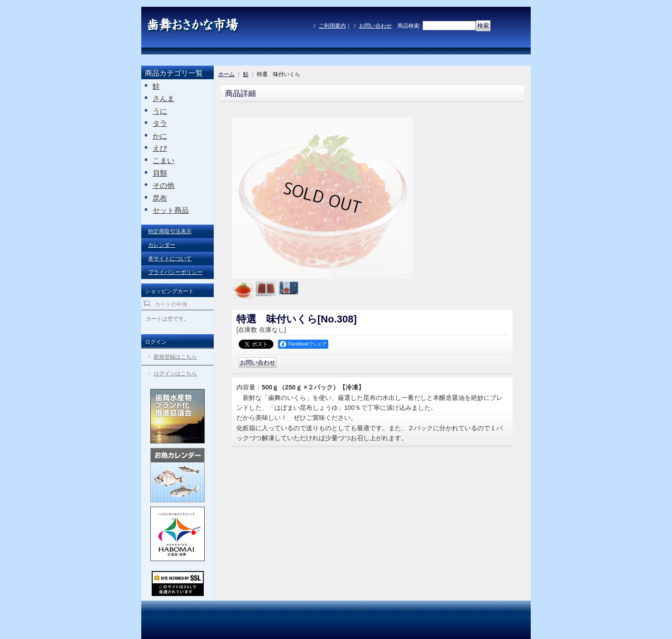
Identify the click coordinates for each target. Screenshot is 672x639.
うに (160, 111)
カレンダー (162, 245)
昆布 (160, 198)
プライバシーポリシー (175, 272)
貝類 (160, 173)
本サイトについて (170, 259)
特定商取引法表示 (170, 231)
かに (160, 136)
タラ (160, 123)
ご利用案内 (332, 26)
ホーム (226, 74)
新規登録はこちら (175, 357)
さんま (163, 98)
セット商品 (171, 210)
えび (160, 148)
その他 (163, 185)
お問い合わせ (375, 26)
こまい (163, 161)
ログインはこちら (175, 374)
